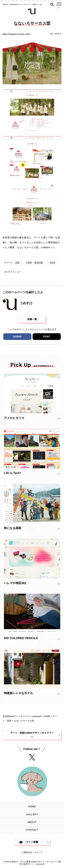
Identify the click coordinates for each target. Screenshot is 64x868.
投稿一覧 (32, 319)
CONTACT (32, 830)
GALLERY (32, 814)
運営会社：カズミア (33, 852)
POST (47, 337)
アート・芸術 (13, 263)
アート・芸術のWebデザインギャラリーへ (32, 735)
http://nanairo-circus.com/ (16, 34)
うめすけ (57, 34)
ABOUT (32, 822)
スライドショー (13, 272)
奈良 (53, 263)
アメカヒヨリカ (14, 418)
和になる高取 (13, 528)
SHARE (17, 337)
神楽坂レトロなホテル (18, 693)
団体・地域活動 (35, 263)
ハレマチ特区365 (15, 583)
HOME (32, 806)
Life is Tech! (12, 473)
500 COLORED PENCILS (21, 638)
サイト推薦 (32, 842)
